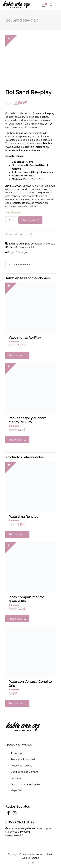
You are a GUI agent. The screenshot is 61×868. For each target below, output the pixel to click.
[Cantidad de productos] (11, 220)
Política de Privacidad (23, 759)
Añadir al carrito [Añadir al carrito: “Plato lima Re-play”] (17, 534)
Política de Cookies (21, 766)
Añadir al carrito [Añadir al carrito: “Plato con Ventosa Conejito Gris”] (17, 703)
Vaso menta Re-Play (25, 337)
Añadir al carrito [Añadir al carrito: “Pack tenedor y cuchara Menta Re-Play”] (17, 440)
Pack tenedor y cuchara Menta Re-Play (28, 420)
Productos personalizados (25, 784)
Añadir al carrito (30, 220)
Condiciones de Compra (24, 772)
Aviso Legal (17, 753)
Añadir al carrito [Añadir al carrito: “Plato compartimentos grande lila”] (17, 619)
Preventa (16, 778)
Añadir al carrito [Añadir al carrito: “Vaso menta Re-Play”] (17, 355)
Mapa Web (17, 790)
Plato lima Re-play (23, 517)
